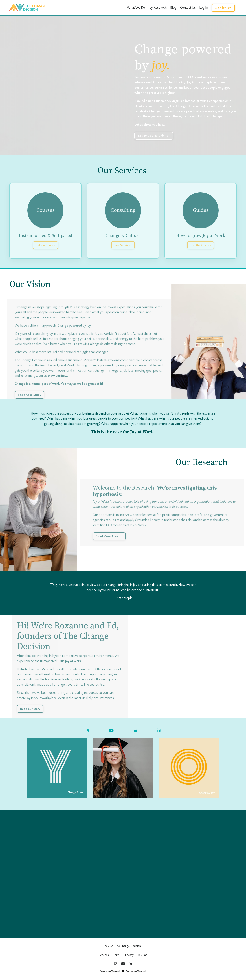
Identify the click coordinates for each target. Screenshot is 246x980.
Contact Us (188, 8)
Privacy (129, 955)
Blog (173, 8)
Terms (117, 955)
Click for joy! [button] (223, 8)
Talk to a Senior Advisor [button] (154, 135)
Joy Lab (143, 955)
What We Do (136, 8)
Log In (204, 8)
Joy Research (158, 8)
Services (104, 955)
